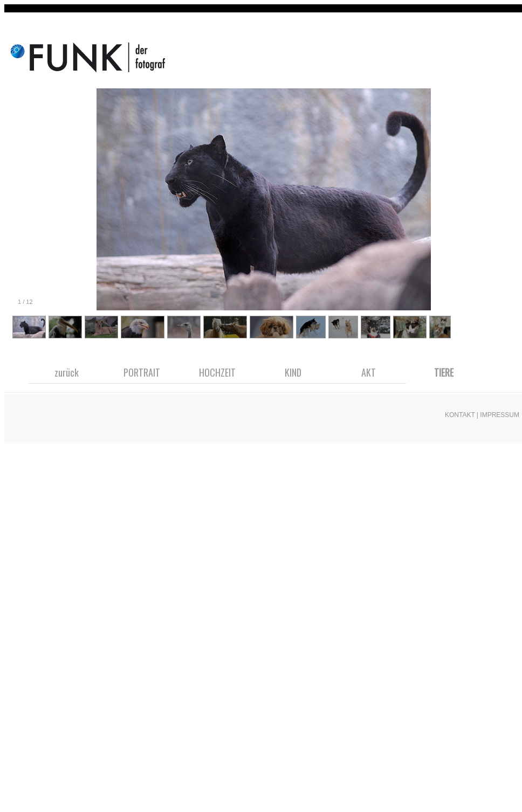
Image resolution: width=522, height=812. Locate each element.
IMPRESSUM (500, 415)
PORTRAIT (142, 372)
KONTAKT (460, 415)
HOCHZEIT (217, 372)
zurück (67, 372)
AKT (369, 372)
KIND (293, 372)
